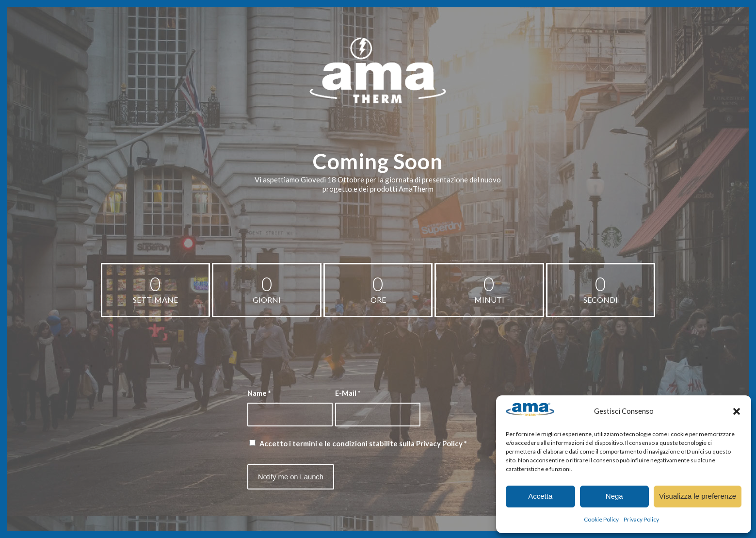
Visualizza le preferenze (698, 496)
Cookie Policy (601, 519)
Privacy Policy (641, 519)
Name (259, 393)
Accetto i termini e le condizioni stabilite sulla (363, 443)
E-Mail (348, 393)
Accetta (540, 496)
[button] (737, 411)
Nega (614, 496)
